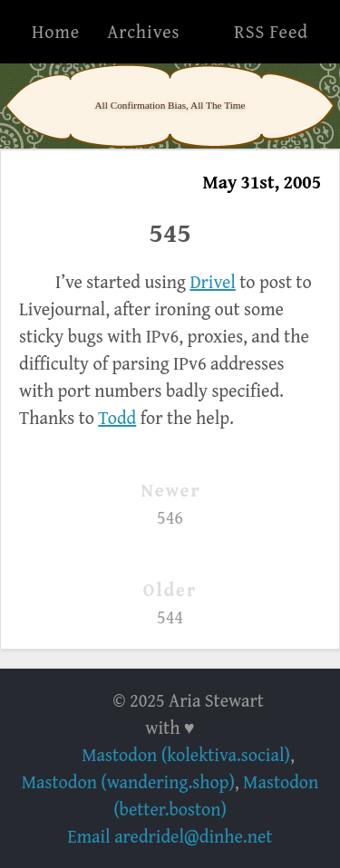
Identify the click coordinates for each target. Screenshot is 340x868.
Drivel (213, 281)
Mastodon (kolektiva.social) (186, 754)
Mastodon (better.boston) (216, 795)
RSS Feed (271, 31)
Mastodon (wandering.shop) (128, 781)
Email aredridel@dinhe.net (170, 836)
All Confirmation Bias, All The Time (170, 105)
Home (56, 31)
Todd (117, 417)
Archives (143, 31)
